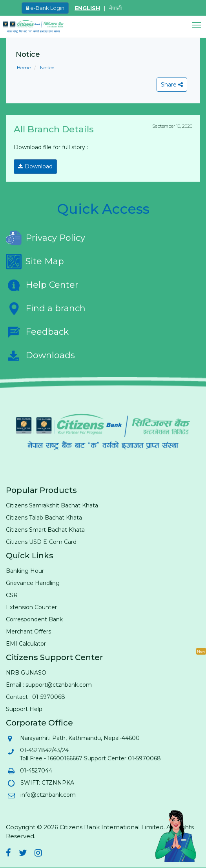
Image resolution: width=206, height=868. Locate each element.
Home (24, 68)
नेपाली (116, 8)
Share (172, 85)
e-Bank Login (45, 8)
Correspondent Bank (34, 619)
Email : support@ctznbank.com (49, 685)
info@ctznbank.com (48, 795)
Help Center (42, 285)
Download (35, 166)
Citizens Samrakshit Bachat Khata (52, 505)
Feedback (37, 332)
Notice (46, 68)
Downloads (40, 356)
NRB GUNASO (26, 673)
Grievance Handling (33, 583)
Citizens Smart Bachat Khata (45, 530)
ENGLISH (87, 8)
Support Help (24, 709)
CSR (12, 595)
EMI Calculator (26, 644)
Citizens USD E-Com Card (41, 542)
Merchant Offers (28, 632)
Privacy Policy (46, 238)
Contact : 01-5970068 (36, 697)
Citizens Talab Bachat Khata (44, 518)
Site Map (35, 262)
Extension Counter (31, 607)
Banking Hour (25, 571)
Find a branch (46, 309)
